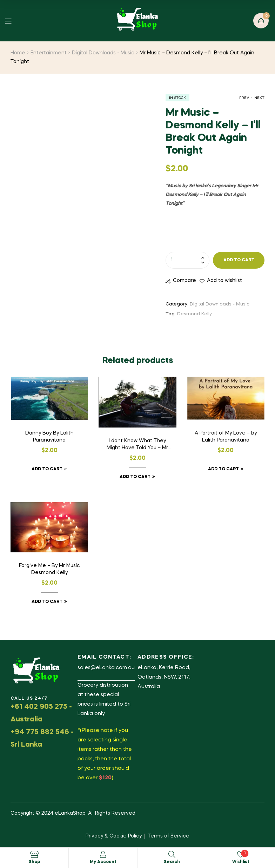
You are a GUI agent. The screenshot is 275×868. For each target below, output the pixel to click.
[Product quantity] (187, 260)
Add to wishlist (224, 281)
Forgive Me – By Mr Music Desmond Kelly (49, 569)
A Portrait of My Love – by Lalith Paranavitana (226, 437)
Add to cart (239, 260)
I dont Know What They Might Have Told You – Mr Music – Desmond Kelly (137, 445)
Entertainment (49, 53)
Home (18, 53)
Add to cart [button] (47, 469)
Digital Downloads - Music (103, 53)
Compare (185, 281)
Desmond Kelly (194, 314)
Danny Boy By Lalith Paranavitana (49, 437)
